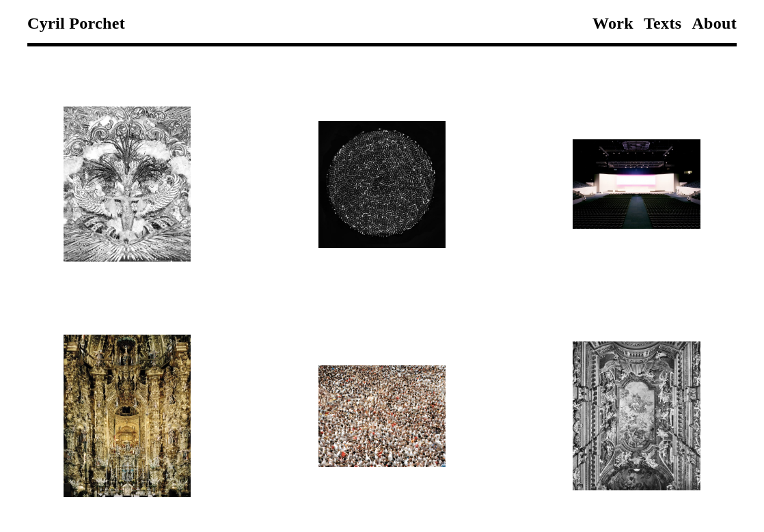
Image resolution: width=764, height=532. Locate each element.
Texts (663, 23)
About (714, 23)
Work (613, 23)
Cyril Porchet (76, 23)
